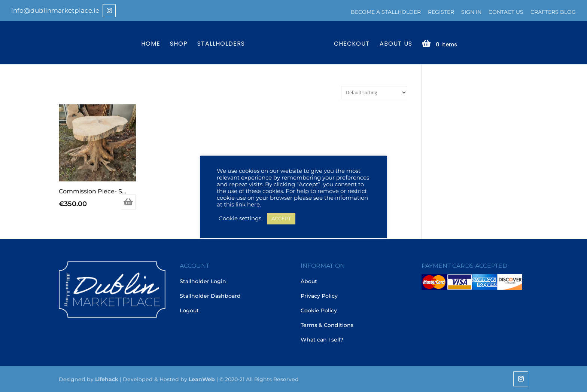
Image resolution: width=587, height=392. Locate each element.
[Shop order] (374, 93)
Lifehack (107, 379)
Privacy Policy (319, 296)
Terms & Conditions (327, 325)
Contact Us (506, 12)
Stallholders (221, 44)
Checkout (352, 44)
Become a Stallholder (386, 12)
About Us (396, 44)
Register (441, 12)
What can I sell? (322, 340)
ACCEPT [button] (281, 218)
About (309, 281)
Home (151, 44)
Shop (179, 44)
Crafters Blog (553, 12)
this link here (242, 205)
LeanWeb (202, 379)
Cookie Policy (319, 310)
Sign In (471, 12)
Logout (189, 310)
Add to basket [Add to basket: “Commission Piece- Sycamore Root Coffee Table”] (128, 202)
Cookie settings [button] (240, 218)
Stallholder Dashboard (210, 296)
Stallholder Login (203, 281)
